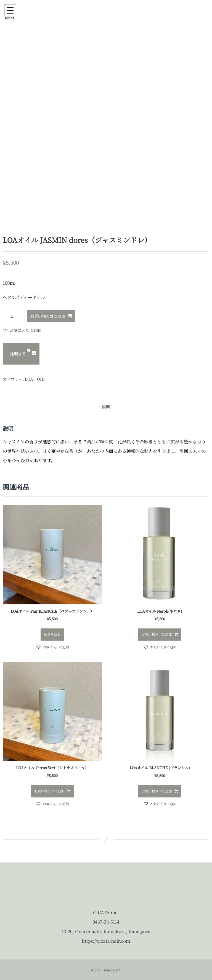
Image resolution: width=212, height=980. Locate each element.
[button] (22, 331)
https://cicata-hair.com (106, 941)
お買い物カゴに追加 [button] (157, 634)
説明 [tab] (106, 407)
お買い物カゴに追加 (48, 316)
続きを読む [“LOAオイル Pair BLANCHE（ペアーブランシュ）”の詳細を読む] (52, 634)
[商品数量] (14, 316)
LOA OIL (35, 379)
